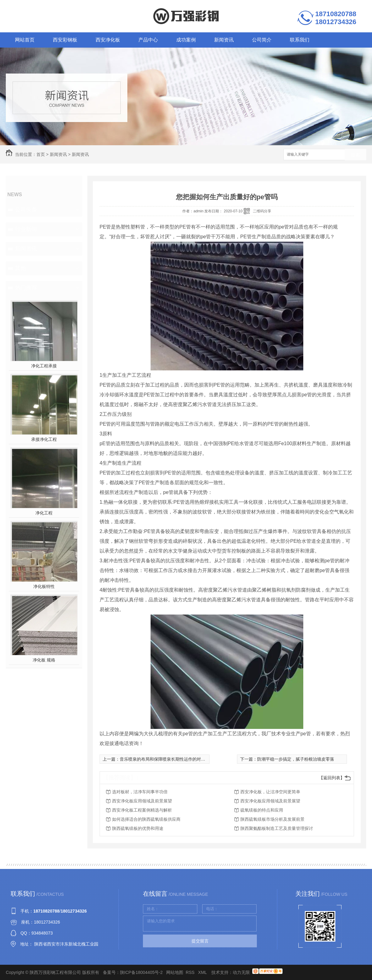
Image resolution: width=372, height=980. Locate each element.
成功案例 (186, 40)
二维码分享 (262, 211)
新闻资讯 (224, 40)
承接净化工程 (44, 439)
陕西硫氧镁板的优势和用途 (138, 828)
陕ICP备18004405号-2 (141, 972)
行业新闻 (26, 229)
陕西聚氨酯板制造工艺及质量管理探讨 (277, 828)
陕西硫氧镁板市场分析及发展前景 (272, 819)
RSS (191, 972)
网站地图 (175, 972)
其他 (20, 268)
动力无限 (241, 972)
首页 (41, 154)
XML (203, 972)
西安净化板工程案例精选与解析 (142, 810)
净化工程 (44, 513)
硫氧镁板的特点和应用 (262, 810)
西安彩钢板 (65, 40)
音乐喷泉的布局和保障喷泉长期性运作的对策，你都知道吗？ (177, 759)
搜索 (356, 155)
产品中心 (148, 40)
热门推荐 (26, 288)
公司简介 (262, 40)
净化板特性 (44, 586)
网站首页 (25, 40)
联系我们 (300, 40)
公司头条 (26, 210)
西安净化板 (108, 40)
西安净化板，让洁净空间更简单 (270, 792)
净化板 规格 (44, 660)
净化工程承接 (44, 366)
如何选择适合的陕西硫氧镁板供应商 (146, 819)
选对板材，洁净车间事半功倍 (140, 792)
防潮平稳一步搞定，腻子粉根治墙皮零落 (296, 759)
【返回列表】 (332, 778)
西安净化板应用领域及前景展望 (142, 801)
